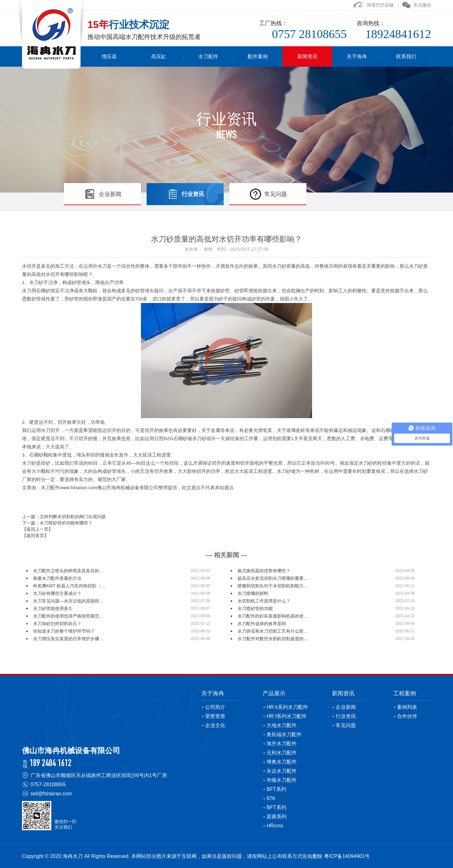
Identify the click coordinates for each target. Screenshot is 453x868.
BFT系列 (276, 789)
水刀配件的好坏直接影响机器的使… (273, 616)
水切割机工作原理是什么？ (264, 601)
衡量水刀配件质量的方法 (57, 578)
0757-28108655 (48, 784)
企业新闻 (346, 707)
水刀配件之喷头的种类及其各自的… (68, 571)
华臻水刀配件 (282, 780)
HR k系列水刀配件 (287, 707)
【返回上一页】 (37, 529)
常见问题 (346, 725)
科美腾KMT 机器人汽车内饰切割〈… (69, 586)
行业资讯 (346, 716)
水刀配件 (234, 56)
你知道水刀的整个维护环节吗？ (64, 631)
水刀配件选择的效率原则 (262, 624)
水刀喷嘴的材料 (253, 593)
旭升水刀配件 (282, 744)
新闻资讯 (322, 56)
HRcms (275, 826)
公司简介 (215, 707)
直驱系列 (277, 817)
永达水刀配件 (282, 771)
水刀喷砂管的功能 (255, 608)
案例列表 (407, 707)
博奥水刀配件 (282, 762)
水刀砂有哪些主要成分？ (57, 593)
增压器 (146, 56)
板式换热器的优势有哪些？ (264, 571)
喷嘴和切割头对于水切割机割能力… (273, 586)
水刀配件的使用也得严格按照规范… (68, 616)
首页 (103, 56)
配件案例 (278, 56)
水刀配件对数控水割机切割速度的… (273, 639)
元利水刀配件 (282, 753)
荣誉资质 (215, 716)
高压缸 (190, 56)
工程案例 (405, 693)
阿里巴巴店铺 (374, 5)
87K (271, 798)
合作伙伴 (407, 716)
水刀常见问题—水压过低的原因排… (68, 601)
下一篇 (57, 523)
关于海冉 (365, 56)
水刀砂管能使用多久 (53, 608)
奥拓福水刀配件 (284, 734)
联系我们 (409, 56)
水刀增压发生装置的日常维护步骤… (68, 639)
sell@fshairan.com (51, 794)
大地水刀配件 (282, 725)
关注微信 (417, 5)
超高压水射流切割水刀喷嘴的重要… (273, 578)
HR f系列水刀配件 (287, 716)
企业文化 (215, 725)
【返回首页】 (35, 535)
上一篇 (64, 517)
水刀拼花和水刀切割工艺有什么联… (273, 631)
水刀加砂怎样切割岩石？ (57, 624)
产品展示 (274, 693)
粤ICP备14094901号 (347, 856)
